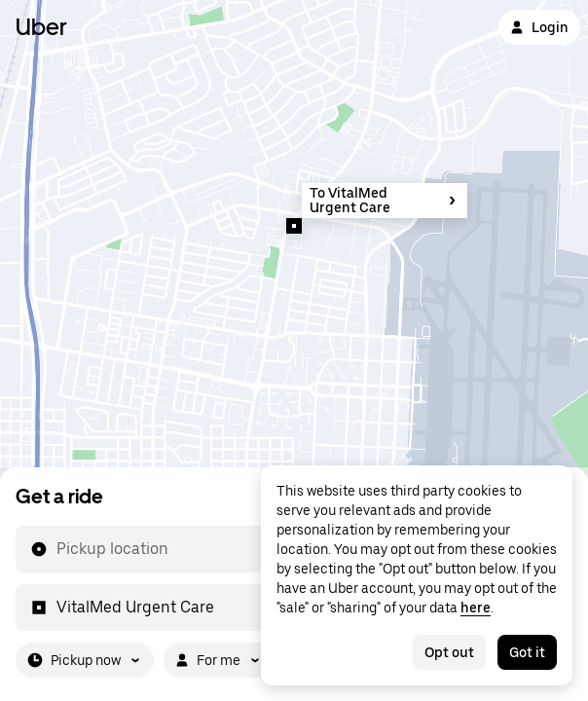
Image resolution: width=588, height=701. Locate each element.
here (476, 608)
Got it (527, 652)
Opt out (449, 652)
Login (539, 27)
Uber (41, 27)
